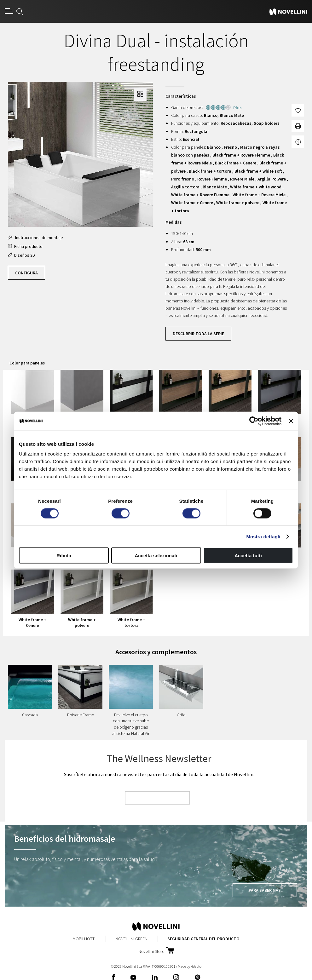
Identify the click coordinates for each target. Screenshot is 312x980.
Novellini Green (131, 939)
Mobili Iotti (84, 939)
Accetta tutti (248, 556)
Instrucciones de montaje (35, 238)
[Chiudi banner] (291, 421)
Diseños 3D (21, 255)
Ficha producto (25, 246)
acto (196, 966)
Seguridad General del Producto (203, 939)
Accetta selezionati (156, 556)
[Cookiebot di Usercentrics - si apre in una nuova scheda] (254, 421)
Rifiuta (64, 556)
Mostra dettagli (263, 536)
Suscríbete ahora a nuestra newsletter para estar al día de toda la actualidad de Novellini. (159, 774)
